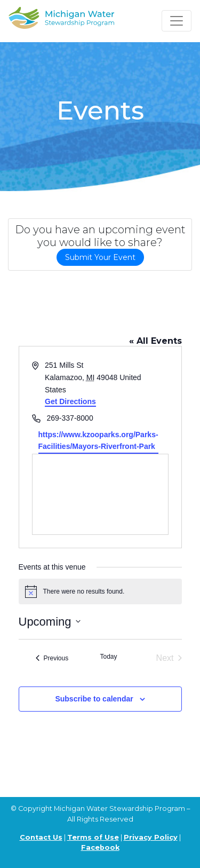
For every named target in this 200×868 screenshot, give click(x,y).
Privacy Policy (151, 837)
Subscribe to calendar (94, 699)
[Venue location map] (100, 494)
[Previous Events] (52, 658)
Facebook (100, 847)
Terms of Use (93, 837)
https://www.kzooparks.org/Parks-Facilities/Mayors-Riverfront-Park (98, 441)
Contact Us (41, 837)
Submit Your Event (100, 257)
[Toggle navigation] (177, 21)
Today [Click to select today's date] (108, 657)
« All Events (155, 341)
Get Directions (70, 401)
